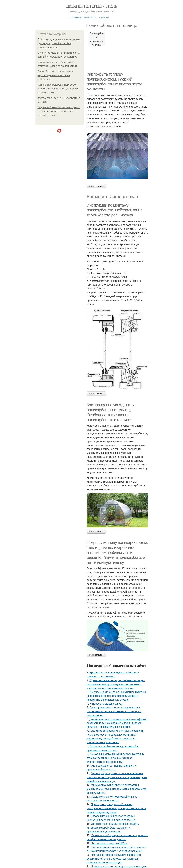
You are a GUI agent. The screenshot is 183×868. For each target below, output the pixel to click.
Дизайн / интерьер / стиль (91, 6)
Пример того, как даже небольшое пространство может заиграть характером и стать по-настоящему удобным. (116, 808)
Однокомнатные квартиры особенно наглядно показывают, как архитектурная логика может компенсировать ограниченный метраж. (116, 684)
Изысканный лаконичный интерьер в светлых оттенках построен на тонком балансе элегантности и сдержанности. (115, 758)
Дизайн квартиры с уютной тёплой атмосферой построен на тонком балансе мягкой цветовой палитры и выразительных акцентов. (117, 723)
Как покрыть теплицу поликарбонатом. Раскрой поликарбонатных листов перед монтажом (114, 82)
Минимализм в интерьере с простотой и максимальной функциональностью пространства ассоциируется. (117, 789)
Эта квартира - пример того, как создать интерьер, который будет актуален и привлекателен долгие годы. (113, 828)
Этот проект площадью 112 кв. (109, 843)
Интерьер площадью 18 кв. (106, 704)
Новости (90, 17)
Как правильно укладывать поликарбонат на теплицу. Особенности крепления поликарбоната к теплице (110, 412)
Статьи (104, 17)
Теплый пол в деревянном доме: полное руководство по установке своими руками (58, 89)
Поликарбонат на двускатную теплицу (97, 39)
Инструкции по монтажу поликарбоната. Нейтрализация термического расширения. (115, 210)
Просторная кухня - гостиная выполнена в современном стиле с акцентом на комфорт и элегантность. (114, 711)
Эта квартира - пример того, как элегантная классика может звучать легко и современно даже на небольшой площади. (117, 777)
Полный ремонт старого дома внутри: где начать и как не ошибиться (55, 75)
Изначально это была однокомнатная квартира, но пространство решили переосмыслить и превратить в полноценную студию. (117, 696)
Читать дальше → (96, 186)
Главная (76, 17)
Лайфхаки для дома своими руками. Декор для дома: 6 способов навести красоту (59, 43)
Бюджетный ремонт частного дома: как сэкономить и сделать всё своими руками (59, 111)
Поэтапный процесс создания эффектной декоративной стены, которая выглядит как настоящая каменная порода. (114, 859)
